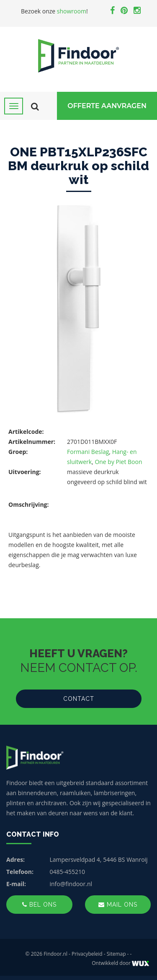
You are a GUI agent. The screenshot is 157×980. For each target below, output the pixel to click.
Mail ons (118, 905)
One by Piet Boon (118, 462)
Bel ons (39, 905)
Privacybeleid (87, 954)
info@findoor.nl (71, 884)
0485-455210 (68, 872)
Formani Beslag (88, 452)
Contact (79, 699)
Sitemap (116, 954)
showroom (72, 11)
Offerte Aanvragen (107, 106)
